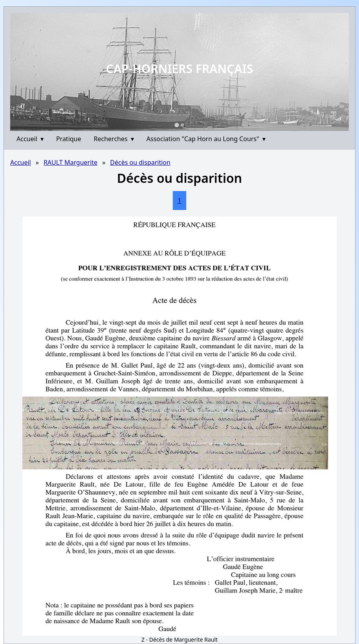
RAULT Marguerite (71, 162)
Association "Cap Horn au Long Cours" (206, 139)
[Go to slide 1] (177, 125)
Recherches (114, 139)
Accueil (30, 139)
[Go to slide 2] (182, 125)
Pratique (69, 139)
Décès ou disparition (140, 162)
